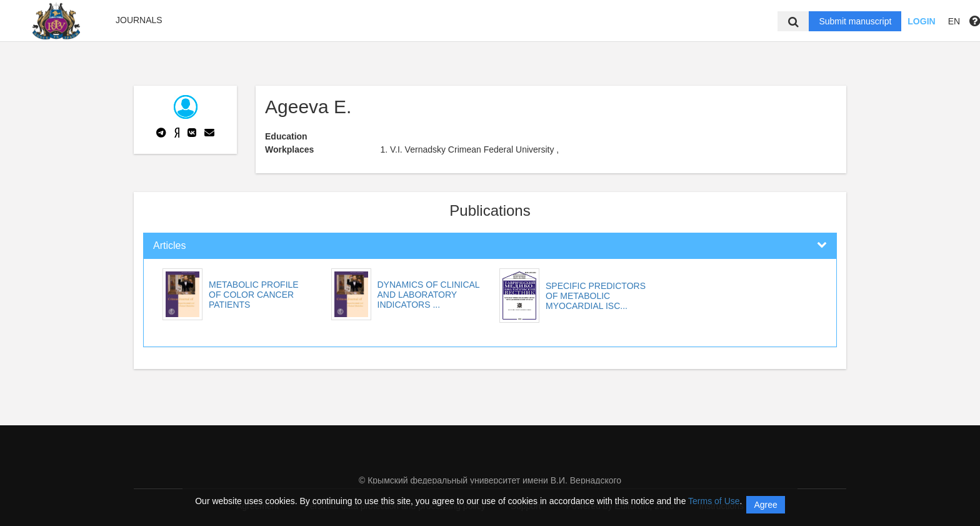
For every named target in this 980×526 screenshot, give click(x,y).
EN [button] (954, 21)
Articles (169, 245)
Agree (765, 505)
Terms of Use (714, 501)
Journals (139, 20)
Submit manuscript (855, 21)
